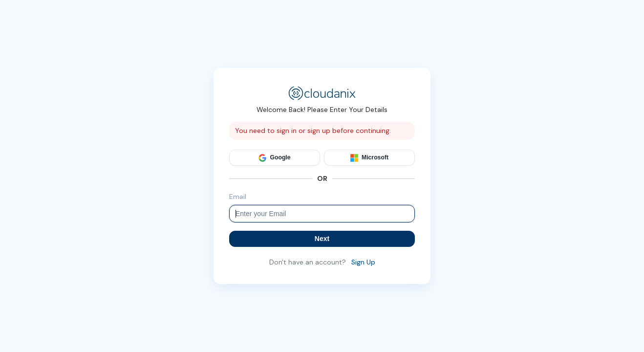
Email (238, 197)
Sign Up (363, 262)
